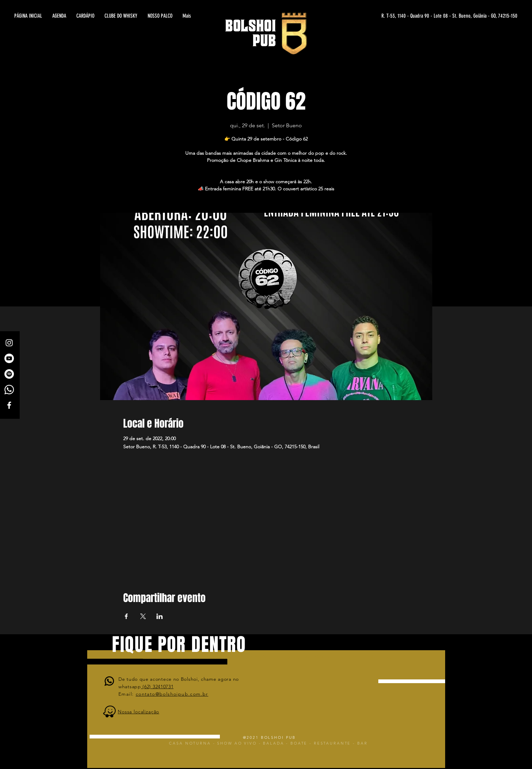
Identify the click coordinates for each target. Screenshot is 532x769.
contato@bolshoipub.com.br (172, 694)
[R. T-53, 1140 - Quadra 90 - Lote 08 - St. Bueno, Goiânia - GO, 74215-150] (451, 16)
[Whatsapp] (9, 390)
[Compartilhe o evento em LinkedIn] (160, 616)
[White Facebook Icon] (9, 405)
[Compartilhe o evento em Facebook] (126, 616)
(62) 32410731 (157, 687)
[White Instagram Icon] (9, 343)
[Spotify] (9, 374)
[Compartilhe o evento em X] (143, 616)
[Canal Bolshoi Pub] (9, 358)
